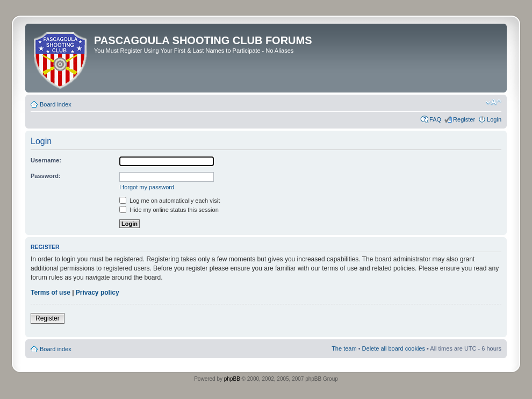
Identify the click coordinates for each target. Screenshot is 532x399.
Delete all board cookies (394, 348)
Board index (56, 104)
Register (464, 119)
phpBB (232, 379)
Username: (46, 160)
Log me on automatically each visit (170, 201)
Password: (46, 176)
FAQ (435, 119)
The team (344, 348)
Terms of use (51, 293)
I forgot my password (147, 187)
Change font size (494, 102)
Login (494, 119)
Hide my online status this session (169, 210)
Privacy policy (98, 293)
